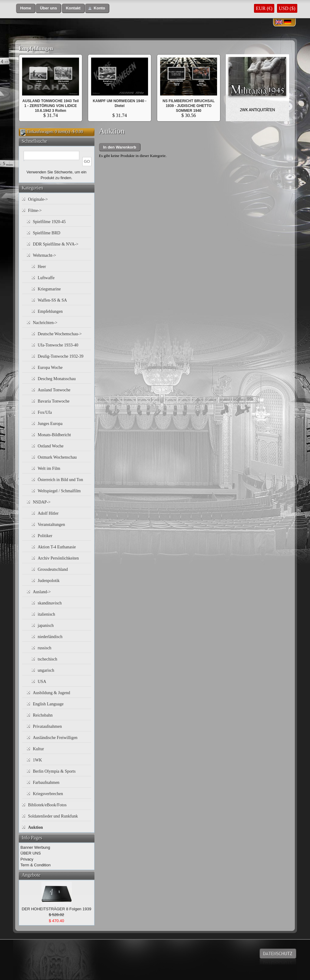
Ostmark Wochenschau (57, 457)
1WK (38, 760)
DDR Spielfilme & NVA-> (56, 244)
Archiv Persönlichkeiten (58, 558)
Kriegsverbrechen (48, 794)
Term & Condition (36, 865)
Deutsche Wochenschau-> (60, 334)
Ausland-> (42, 592)
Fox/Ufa (45, 412)
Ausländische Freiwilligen (55, 738)
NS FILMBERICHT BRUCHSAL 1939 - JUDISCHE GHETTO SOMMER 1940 (189, 106)
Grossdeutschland (53, 569)
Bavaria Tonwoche (54, 401)
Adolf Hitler (48, 513)
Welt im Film (49, 468)
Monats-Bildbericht (54, 435)
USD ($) (287, 8)
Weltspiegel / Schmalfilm (59, 491)
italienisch (47, 614)
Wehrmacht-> (45, 255)
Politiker (45, 536)
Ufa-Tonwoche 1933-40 (58, 345)
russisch (45, 648)
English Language (48, 704)
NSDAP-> (42, 502)
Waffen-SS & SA (53, 300)
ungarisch (46, 670)
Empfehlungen (36, 48)
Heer (42, 267)
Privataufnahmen (48, 726)
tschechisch (48, 659)
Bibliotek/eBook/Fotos (48, 805)
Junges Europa (50, 424)
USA (42, 682)
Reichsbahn (43, 715)
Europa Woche (50, 368)
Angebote (31, 875)
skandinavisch (50, 603)
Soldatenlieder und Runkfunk (53, 816)
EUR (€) (264, 8)
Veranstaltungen (51, 525)
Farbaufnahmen (46, 783)
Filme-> (35, 211)
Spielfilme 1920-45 (49, 222)
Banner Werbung (35, 847)
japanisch (46, 625)
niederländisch (50, 637)
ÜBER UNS (31, 853)
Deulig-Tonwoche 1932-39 (61, 356)
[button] (26, 8)
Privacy (27, 859)
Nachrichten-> (45, 323)
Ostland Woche (51, 446)
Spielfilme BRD (47, 233)
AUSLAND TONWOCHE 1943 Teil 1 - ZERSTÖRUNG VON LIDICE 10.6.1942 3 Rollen (51, 106)
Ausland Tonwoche (54, 390)
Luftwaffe (46, 278)
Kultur (39, 749)
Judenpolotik (49, 581)
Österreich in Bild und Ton (61, 480)
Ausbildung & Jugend (52, 693)
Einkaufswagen (40, 132)
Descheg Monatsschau (57, 379)
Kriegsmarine (49, 289)
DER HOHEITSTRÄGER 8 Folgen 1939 (57, 909)
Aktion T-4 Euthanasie (57, 547)
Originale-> (38, 199)
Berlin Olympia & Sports (54, 771)
